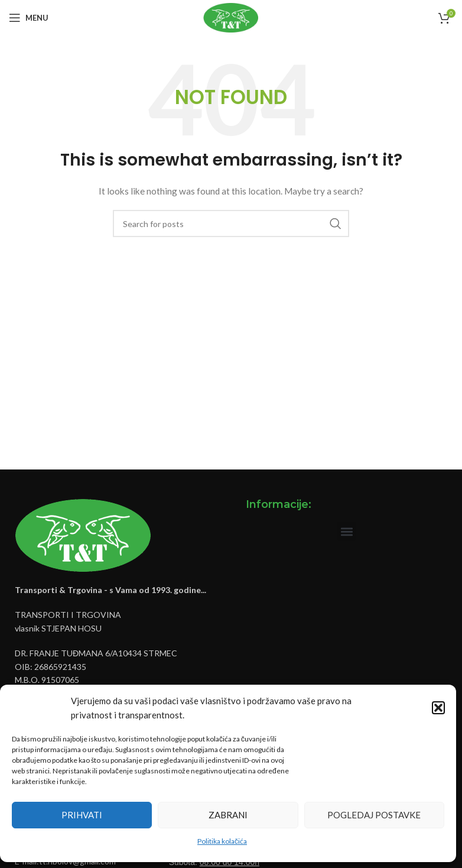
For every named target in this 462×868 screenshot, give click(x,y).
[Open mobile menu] (29, 18)
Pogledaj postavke (374, 815)
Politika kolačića (222, 841)
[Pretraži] (231, 224)
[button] (438, 708)
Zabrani (228, 815)
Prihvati (82, 815)
